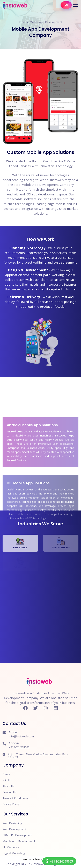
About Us (9, 786)
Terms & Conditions (15, 798)
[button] (76, 5)
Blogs (6, 774)
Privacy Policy (11, 804)
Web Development (14, 829)
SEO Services (11, 847)
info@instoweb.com (21, 736)
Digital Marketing (14, 853)
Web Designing (12, 823)
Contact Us (10, 792)
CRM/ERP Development (17, 835)
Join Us (7, 780)
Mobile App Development (46, 22)
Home (22, 22)
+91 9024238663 (19, 747)
